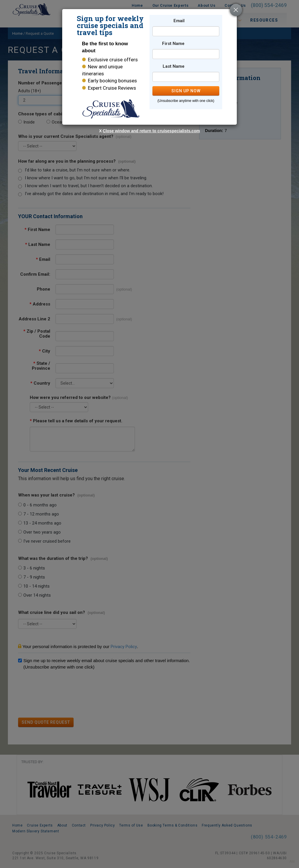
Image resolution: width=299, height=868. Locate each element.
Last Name (174, 66)
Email (179, 21)
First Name (173, 44)
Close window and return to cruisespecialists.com (151, 131)
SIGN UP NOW (186, 91)
